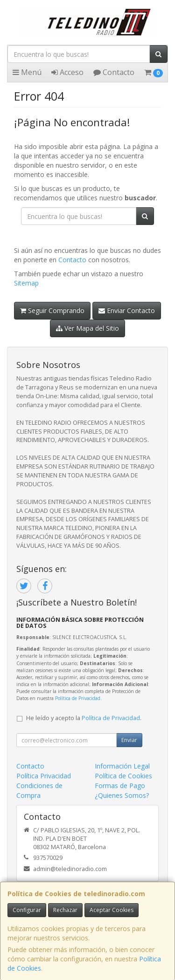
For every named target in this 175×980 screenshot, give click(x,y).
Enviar (129, 740)
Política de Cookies (123, 776)
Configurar (27, 910)
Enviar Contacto (127, 310)
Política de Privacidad (78, 698)
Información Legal (122, 766)
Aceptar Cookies (112, 910)
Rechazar (65, 910)
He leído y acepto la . (84, 718)
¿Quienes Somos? (122, 795)
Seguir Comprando (52, 310)
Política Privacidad (44, 776)
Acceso (67, 72)
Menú (27, 72)
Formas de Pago (120, 786)
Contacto (114, 72)
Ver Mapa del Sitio (87, 328)
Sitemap (26, 283)
